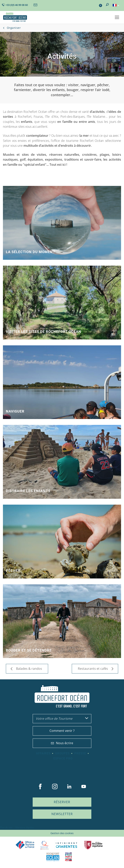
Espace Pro (63, 758)
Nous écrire (62, 743)
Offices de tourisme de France (25, 845)
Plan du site (6, 827)
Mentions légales (25, 827)
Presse (80, 753)
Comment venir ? (62, 731)
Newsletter (62, 814)
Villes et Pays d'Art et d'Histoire (68, 857)
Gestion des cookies (62, 833)
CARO (53, 857)
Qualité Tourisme (45, 845)
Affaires (43, 753)
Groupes (62, 753)
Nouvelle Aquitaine (93, 845)
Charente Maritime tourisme (66, 845)
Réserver (62, 802)
